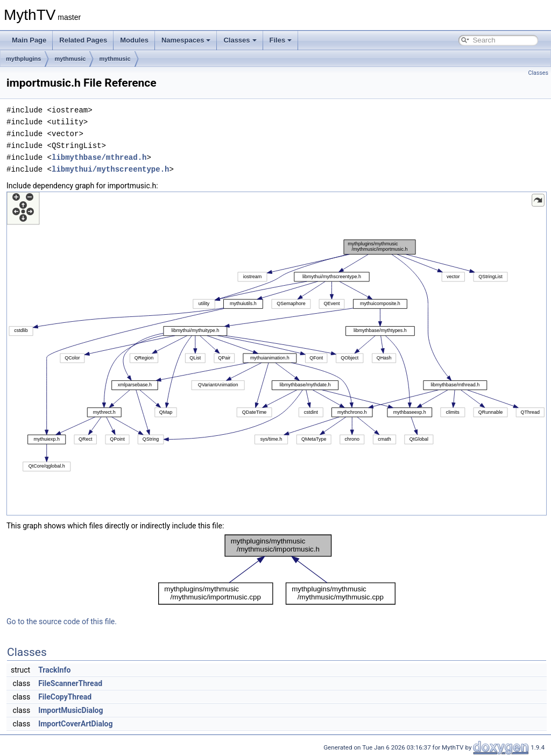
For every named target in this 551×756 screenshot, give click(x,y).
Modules (134, 40)
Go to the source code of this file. (62, 621)
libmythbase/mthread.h (99, 157)
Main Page (29, 40)
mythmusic (70, 59)
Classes (240, 40)
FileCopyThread (65, 697)
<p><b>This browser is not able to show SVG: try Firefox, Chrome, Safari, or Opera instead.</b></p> (277, 354)
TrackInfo (54, 670)
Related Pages (83, 40)
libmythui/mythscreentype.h (110, 169)
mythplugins (23, 59)
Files (281, 40)
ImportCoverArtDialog (75, 724)
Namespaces (186, 40)
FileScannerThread (70, 683)
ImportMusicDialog (70, 710)
